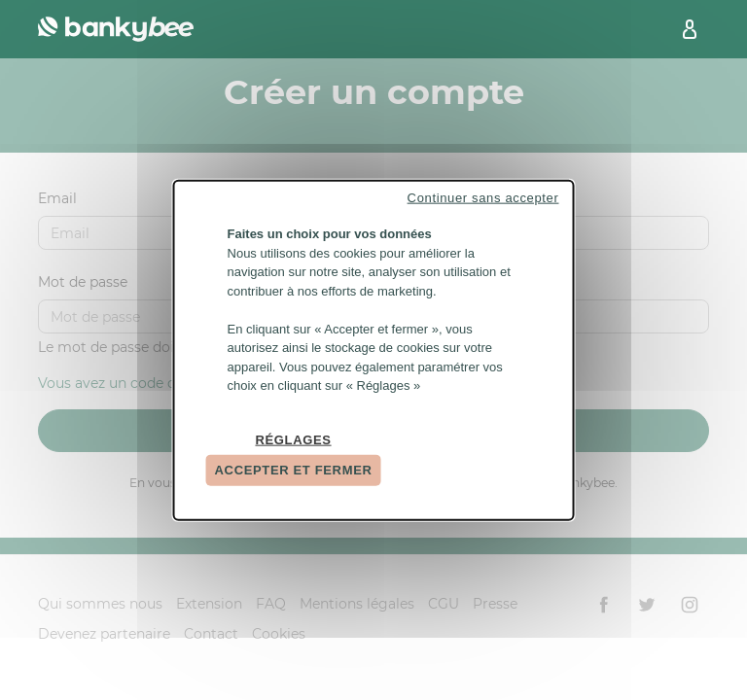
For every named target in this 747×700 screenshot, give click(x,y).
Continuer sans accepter (483, 198)
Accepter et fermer (294, 470)
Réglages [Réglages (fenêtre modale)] (293, 439)
